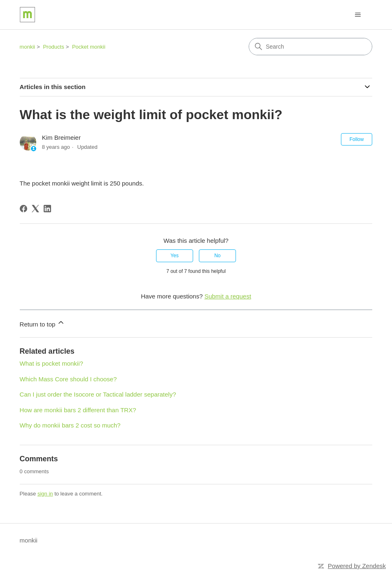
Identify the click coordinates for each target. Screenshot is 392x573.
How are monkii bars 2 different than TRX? (78, 410)
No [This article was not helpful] (217, 256)
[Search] (310, 47)
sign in (45, 494)
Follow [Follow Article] (357, 139)
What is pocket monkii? (51, 363)
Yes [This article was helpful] (175, 256)
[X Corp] (35, 209)
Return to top (43, 323)
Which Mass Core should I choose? (68, 379)
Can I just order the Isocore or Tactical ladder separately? (98, 394)
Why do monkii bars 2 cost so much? (70, 425)
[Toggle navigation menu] (358, 15)
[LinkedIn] (47, 209)
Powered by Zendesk (357, 566)
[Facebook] (23, 209)
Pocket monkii (89, 47)
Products (53, 47)
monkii (28, 47)
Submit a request (227, 296)
